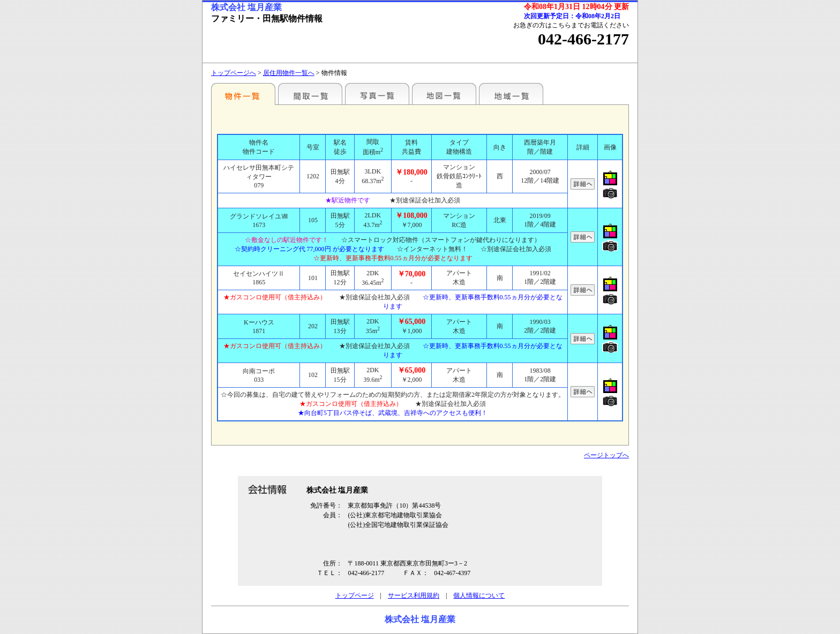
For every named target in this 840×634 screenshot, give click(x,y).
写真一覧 (377, 94)
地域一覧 (511, 94)
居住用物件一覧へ (289, 73)
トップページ (355, 595)
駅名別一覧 (243, 94)
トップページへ (234, 73)
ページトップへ (606, 455)
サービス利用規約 (414, 595)
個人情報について (479, 595)
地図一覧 (444, 94)
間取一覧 (310, 94)
